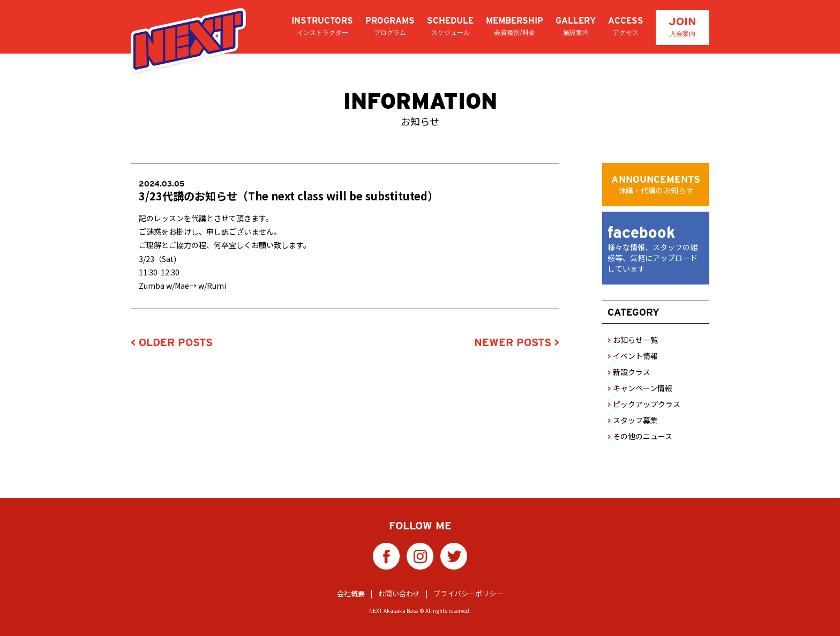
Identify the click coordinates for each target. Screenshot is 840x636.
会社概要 (351, 593)
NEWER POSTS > (517, 342)
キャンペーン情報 (640, 388)
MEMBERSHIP (515, 27)
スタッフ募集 (633, 420)
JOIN (682, 27)
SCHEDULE (450, 27)
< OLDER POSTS (172, 342)
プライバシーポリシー (468, 593)
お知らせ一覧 (633, 340)
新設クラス (629, 372)
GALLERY (576, 27)
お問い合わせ (399, 593)
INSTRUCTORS (322, 27)
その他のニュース (640, 436)
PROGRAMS (390, 27)
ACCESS (626, 27)
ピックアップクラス (644, 404)
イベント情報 (633, 356)
